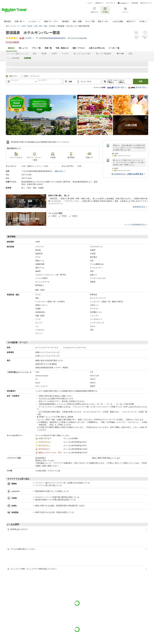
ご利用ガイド (99, 3)
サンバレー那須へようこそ (17, 54)
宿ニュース (23, 48)
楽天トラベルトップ (13, 26)
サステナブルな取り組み (79, 38)
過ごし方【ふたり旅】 (82, 54)
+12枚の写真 (131, 125)
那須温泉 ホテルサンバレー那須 (33, 33)
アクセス (65, 54)
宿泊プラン (14, 76)
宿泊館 (44, 54)
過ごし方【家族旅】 (104, 54)
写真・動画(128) (62, 48)
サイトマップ (111, 3)
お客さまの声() (97, 48)
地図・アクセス (79, 48)
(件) (30, 38)
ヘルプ (90, 3)
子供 (88, 81)
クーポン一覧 (114, 48)
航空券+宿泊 (116, 88)
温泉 (35, 54)
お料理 (54, 54)
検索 (141, 81)
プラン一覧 (36, 48)
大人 (82, 81)
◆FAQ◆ (120, 54)
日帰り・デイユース (32, 76)
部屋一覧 (48, 48)
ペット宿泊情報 (13, 58)
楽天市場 (135, 3)
